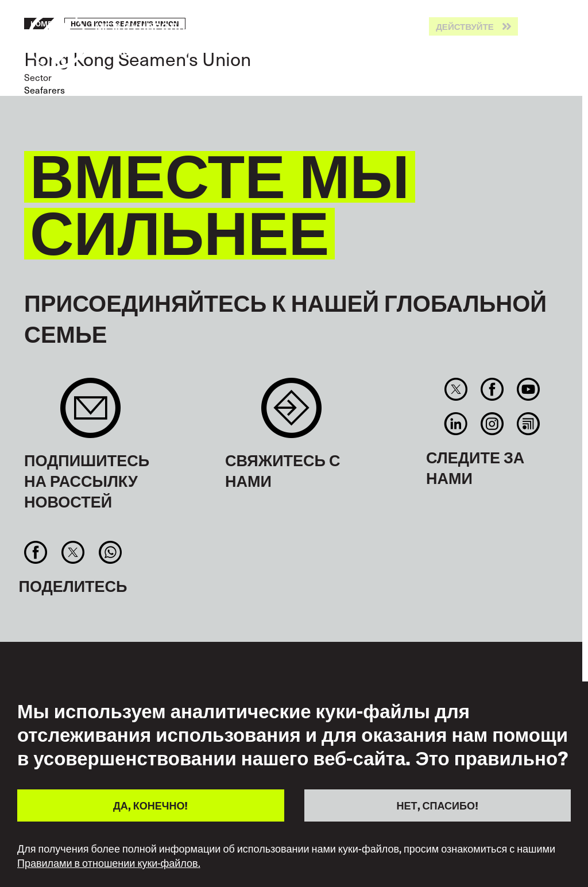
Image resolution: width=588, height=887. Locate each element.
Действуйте (465, 27)
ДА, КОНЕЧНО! (150, 805)
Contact (291, 414)
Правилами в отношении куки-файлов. (109, 863)
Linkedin (456, 424)
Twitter (456, 389)
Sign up (90, 414)
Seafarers (45, 90)
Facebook (492, 389)
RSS (529, 424)
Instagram (492, 424)
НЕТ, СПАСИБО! (438, 805)
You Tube (529, 389)
